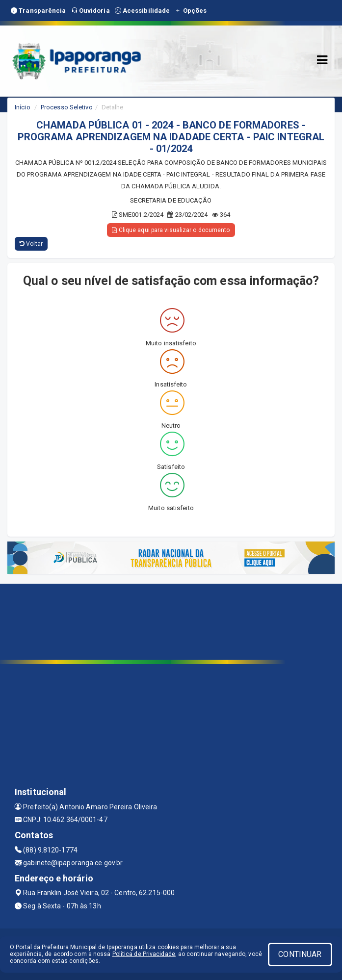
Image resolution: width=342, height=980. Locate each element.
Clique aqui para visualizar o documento (171, 230)
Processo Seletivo (67, 107)
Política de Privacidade (144, 954)
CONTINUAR (300, 954)
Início (23, 107)
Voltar (31, 244)
